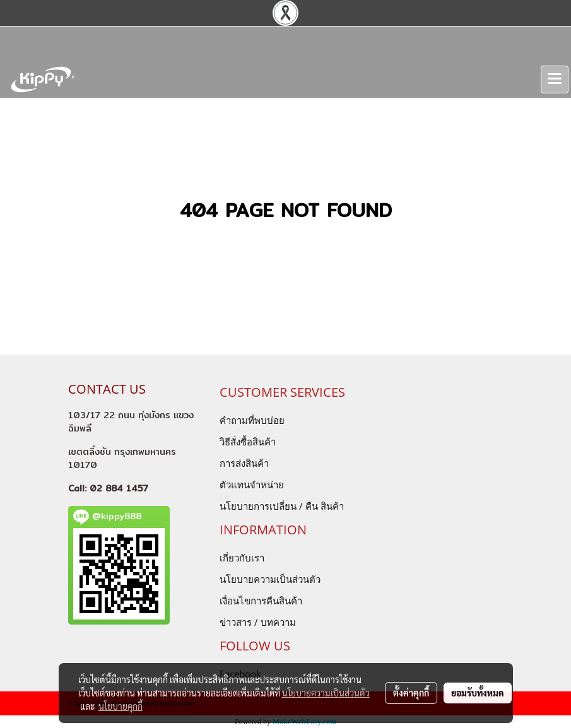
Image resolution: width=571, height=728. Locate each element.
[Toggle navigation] (555, 79)
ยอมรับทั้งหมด (478, 693)
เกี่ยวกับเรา (242, 558)
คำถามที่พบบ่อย (252, 420)
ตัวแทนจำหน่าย (252, 484)
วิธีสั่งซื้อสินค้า (248, 442)
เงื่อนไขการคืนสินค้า (261, 601)
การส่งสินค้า (244, 463)
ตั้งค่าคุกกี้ (411, 693)
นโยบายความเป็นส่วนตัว (270, 579)
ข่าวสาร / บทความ (258, 622)
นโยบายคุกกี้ (121, 706)
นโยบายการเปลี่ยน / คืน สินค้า (282, 506)
